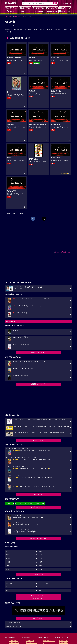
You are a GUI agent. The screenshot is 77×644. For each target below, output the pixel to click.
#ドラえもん (9, 504)
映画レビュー (38, 495)
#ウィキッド (19, 504)
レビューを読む (65, 11)
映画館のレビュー (31, 643)
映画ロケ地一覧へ (38, 599)
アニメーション (44, 583)
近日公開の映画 (52, 8)
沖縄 (41, 569)
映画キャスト (19, 16)
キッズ (41, 587)
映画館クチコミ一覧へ (38, 595)
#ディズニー (39, 504)
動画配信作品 (52, 11)
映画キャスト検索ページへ (14, 623)
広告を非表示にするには (63, 252)
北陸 (41, 562)
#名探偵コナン (29, 504)
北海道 (8, 558)
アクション (9, 583)
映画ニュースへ (38, 440)
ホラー (41, 590)
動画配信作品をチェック (38, 384)
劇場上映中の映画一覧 (38, 353)
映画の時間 (9, 16)
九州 (7, 569)
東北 (41, 558)
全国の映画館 (30, 641)
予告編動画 (38, 11)
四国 (41, 566)
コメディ (9, 590)
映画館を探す (12, 11)
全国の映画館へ (38, 574)
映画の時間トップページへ (14, 626)
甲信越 (8, 562)
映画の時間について (38, 618)
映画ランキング (65, 8)
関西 (7, 555)
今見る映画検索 (65, 3)
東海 (41, 555)
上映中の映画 (25, 8)
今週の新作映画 (38, 8)
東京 (7, 551)
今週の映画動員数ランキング (14, 321)
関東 (41, 551)
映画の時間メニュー (12, 8)
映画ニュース (25, 11)
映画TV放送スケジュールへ (38, 538)
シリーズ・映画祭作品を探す (38, 507)
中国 (7, 566)
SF (7, 587)
